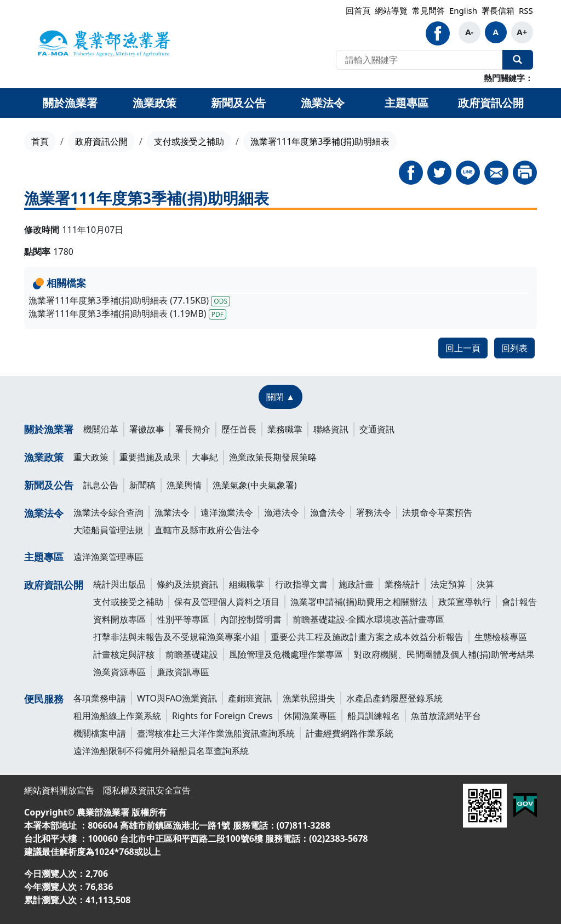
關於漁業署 (49, 429)
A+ (522, 32)
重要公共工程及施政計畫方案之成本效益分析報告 (367, 637)
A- (469, 32)
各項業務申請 (100, 698)
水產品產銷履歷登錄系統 (394, 698)
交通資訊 (377, 429)
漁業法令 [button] (323, 103)
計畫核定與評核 (124, 654)
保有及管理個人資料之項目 (227, 602)
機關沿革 (101, 429)
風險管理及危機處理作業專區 (286, 654)
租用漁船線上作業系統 (117, 716)
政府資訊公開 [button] (491, 103)
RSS (526, 10)
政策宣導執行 (465, 602)
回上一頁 (463, 348)
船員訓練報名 (374, 716)
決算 (485, 584)
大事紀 (205, 457)
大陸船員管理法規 (108, 530)
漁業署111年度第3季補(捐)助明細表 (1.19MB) (127, 313)
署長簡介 (193, 429)
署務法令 (374, 512)
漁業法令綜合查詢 (108, 512)
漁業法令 (44, 513)
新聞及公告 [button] (238, 103)
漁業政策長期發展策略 (273, 457)
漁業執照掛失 (309, 698)
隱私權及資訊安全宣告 (147, 790)
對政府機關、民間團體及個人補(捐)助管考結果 (444, 654)
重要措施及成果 (150, 457)
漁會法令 (328, 512)
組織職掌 (247, 584)
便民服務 (44, 699)
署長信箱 (498, 10)
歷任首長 (239, 429)
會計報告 (519, 602)
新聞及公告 (49, 485)
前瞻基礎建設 (192, 654)
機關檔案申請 (100, 733)
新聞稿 (142, 485)
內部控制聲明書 (251, 619)
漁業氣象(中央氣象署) (255, 485)
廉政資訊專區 (183, 672)
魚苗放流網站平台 (446, 716)
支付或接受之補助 (189, 141)
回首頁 (358, 10)
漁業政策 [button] (154, 103)
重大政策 (91, 457)
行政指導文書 (301, 584)
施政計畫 (356, 584)
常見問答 (428, 10)
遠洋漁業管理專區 (108, 557)
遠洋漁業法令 (227, 512)
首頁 (40, 141)
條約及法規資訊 (187, 584)
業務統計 (402, 584)
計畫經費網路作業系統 (350, 733)
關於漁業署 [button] (70, 103)
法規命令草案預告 (437, 512)
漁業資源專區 (119, 672)
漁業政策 (44, 457)
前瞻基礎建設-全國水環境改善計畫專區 (368, 619)
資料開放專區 (119, 619)
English (463, 10)
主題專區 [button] (407, 103)
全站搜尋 (518, 60)
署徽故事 (147, 429)
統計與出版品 (119, 584)
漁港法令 (282, 512)
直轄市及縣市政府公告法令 (207, 530)
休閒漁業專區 (310, 716)
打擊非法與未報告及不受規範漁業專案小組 (176, 637)
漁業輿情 (184, 485)
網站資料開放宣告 (59, 790)
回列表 (514, 348)
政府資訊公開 (101, 141)
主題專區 (44, 557)
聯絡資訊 (331, 429)
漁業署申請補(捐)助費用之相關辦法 (359, 602)
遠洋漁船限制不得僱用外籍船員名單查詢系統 (161, 751)
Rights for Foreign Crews (222, 716)
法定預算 (448, 584)
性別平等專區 (183, 619)
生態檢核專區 (501, 637)
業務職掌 (285, 429)
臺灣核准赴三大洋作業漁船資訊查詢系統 (216, 733)
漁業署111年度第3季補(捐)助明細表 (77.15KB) (129, 300)
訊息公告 (101, 485)
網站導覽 (391, 10)
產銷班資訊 (250, 698)
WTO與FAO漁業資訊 (177, 698)
